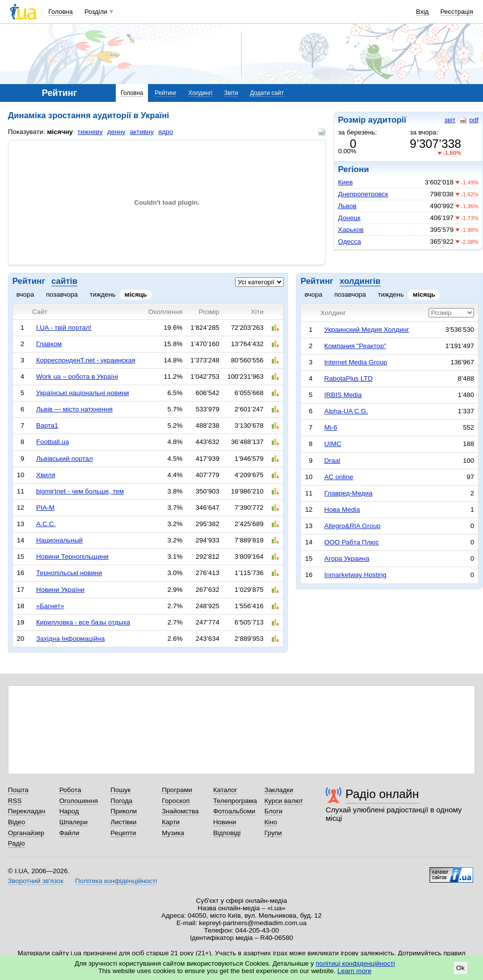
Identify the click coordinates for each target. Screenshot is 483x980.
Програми (177, 790)
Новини (225, 822)
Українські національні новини (83, 393)
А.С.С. (46, 524)
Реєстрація (457, 12)
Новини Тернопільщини (72, 557)
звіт (450, 120)
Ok (460, 968)
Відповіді (227, 833)
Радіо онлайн (382, 794)
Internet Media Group (356, 362)
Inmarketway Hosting (355, 575)
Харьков (351, 230)
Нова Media (342, 510)
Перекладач (26, 811)
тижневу (90, 132)
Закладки (279, 790)
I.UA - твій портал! (64, 328)
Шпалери (73, 822)
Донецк (349, 218)
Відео (17, 822)
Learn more (355, 971)
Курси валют (284, 801)
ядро (166, 132)
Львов (347, 206)
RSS (15, 801)
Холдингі (201, 93)
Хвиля (46, 475)
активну (142, 132)
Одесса (349, 242)
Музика (173, 833)
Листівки (123, 822)
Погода (121, 801)
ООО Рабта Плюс (351, 542)
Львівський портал (65, 459)
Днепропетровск (363, 194)
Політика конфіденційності (116, 881)
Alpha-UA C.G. (346, 411)
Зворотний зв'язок (36, 881)
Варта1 (47, 425)
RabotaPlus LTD (348, 379)
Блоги (273, 811)
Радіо (16, 843)
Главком (49, 344)
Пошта (18, 790)
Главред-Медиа (348, 493)
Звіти (231, 93)
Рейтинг (166, 93)
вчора (25, 294)
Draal (332, 461)
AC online (338, 477)
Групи (273, 833)
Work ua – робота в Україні (77, 377)
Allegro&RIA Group (352, 526)
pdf (469, 120)
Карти (171, 822)
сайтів (64, 281)
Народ (69, 811)
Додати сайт (267, 93)
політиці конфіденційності (355, 963)
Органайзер (26, 833)
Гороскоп (176, 801)
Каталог (225, 790)
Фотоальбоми (234, 811)
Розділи (96, 12)
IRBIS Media (343, 395)
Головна (61, 12)
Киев (345, 182)
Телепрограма (235, 801)
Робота (70, 790)
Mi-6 (331, 427)
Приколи (123, 811)
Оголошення (79, 801)
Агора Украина (347, 558)
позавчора (62, 294)
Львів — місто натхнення (74, 409)
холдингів (360, 281)
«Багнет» (50, 606)
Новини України (60, 590)
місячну (60, 132)
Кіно (271, 822)
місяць (136, 294)
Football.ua (53, 442)
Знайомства (180, 811)
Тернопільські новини (69, 573)
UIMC (333, 444)
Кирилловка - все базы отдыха (83, 622)
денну (116, 132)
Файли (70, 833)
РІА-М (45, 508)
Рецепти (123, 833)
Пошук (121, 790)
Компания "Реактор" (355, 346)
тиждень (102, 294)
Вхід (423, 12)
